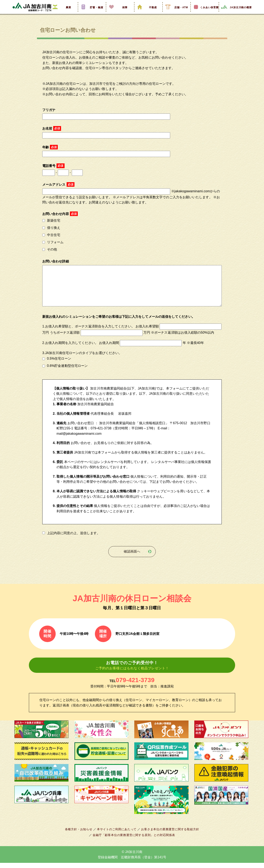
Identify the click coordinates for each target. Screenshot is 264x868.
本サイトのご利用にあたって (117, 834)
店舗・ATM (177, 13)
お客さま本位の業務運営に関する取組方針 (169, 834)
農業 (64, 13)
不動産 (148, 13)
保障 (120, 13)
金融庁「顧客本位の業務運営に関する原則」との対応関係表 (134, 840)
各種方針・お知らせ (81, 834)
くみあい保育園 (205, 13)
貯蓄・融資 (92, 13)
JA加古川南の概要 (236, 13)
